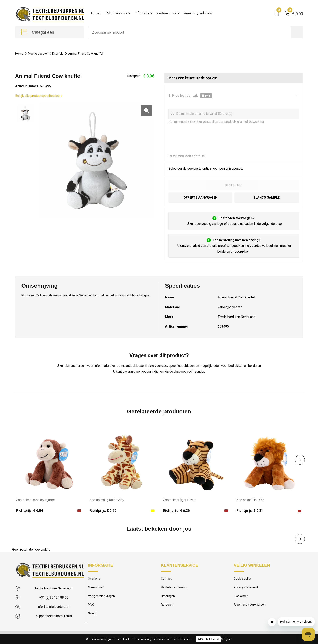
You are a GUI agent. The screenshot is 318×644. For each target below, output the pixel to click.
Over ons (94, 579)
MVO (91, 605)
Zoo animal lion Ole (250, 500)
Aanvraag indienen (198, 13)
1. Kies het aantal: (190, 96)
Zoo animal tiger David (179, 500)
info (206, 96)
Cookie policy (243, 579)
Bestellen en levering (175, 588)
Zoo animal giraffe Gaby (107, 500)
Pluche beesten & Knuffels (46, 54)
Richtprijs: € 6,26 (103, 510)
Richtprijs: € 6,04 (30, 510)
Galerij (92, 614)
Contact (166, 579)
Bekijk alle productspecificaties (39, 96)
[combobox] (189, 33)
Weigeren (227, 639)
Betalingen (168, 596)
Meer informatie (183, 639)
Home (95, 13)
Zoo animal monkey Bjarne (35, 500)
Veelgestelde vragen (102, 596)
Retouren (167, 605)
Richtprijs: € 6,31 (250, 510)
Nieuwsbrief (96, 588)
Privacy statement (246, 588)
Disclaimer (241, 596)
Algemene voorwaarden (250, 605)
